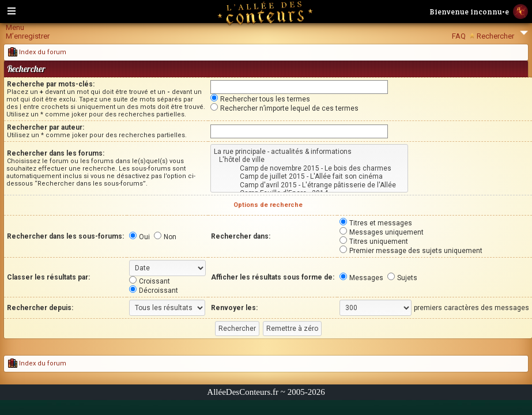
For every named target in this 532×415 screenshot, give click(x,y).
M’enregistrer (28, 36)
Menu (15, 27)
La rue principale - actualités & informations (309, 152)
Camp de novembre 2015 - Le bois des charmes (309, 168)
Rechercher (495, 36)
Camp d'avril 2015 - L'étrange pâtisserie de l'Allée (309, 185)
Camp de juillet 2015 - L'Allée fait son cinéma (309, 176)
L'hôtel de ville (309, 160)
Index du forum (37, 52)
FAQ (459, 36)
